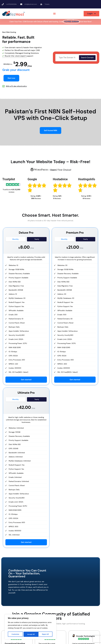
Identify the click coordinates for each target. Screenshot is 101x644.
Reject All (31, 634)
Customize (15, 634)
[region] (30, 627)
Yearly (37, 239)
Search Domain (87, 58)
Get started (26, 380)
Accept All (46, 634)
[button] (54, 14)
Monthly (15, 239)
